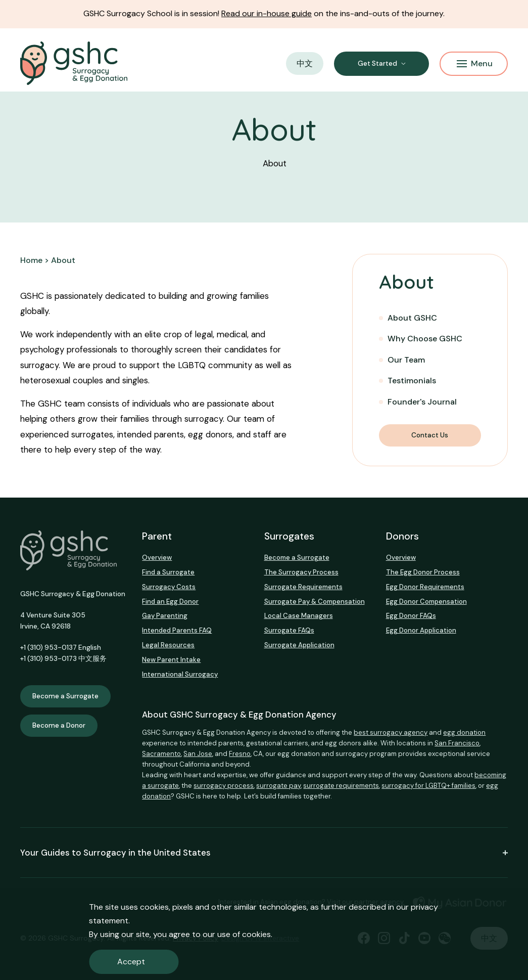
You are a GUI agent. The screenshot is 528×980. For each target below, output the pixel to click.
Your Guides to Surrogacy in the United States (264, 853)
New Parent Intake (171, 660)
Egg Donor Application (421, 630)
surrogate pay (278, 786)
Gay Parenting (165, 616)
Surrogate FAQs (289, 630)
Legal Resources (168, 645)
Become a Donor (59, 725)
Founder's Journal (422, 402)
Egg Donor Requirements (425, 587)
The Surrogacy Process (301, 572)
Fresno (240, 754)
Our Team (406, 360)
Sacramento (161, 754)
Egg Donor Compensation (426, 602)
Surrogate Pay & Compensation (315, 602)
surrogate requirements (341, 786)
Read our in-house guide (267, 13)
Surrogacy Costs (169, 587)
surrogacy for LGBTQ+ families (428, 786)
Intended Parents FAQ (177, 630)
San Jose (198, 754)
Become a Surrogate (65, 696)
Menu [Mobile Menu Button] (475, 63)
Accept (131, 962)
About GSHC (412, 318)
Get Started (377, 63)
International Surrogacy (180, 674)
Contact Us (430, 435)
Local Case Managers (299, 616)
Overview (157, 558)
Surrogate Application (299, 645)
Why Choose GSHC (425, 339)
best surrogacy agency (391, 732)
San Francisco (457, 743)
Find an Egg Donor (170, 602)
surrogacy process (224, 786)
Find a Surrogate (168, 572)
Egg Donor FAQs (411, 616)
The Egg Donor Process (423, 572)
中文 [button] (305, 63)
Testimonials (412, 381)
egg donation (464, 732)
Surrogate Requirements (303, 587)
